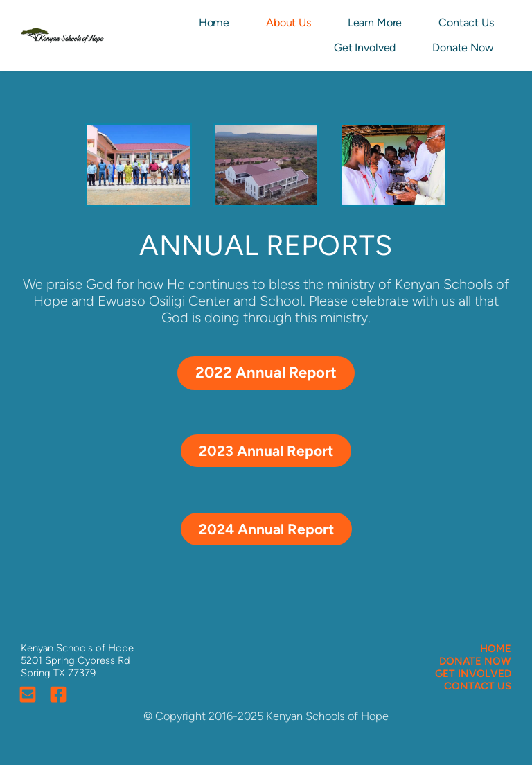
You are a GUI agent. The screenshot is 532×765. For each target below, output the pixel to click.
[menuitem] (215, 23)
